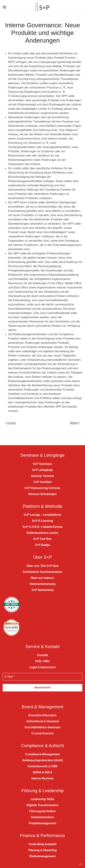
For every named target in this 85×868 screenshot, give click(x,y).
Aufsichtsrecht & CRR (42, 761)
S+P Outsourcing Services (42, 483)
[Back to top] (81, 859)
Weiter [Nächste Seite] (75, 423)
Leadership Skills (43, 794)
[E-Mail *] (42, 671)
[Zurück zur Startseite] (43, 7)
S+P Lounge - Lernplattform (42, 510)
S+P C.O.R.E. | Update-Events (42, 522)
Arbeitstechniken (43, 812)
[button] (4, 7)
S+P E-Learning (42, 516)
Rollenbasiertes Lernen (42, 528)
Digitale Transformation (42, 800)
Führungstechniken (42, 806)
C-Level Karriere (43, 728)
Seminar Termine (42, 471)
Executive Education (42, 710)
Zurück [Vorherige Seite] (10, 423)
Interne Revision (42, 773)
